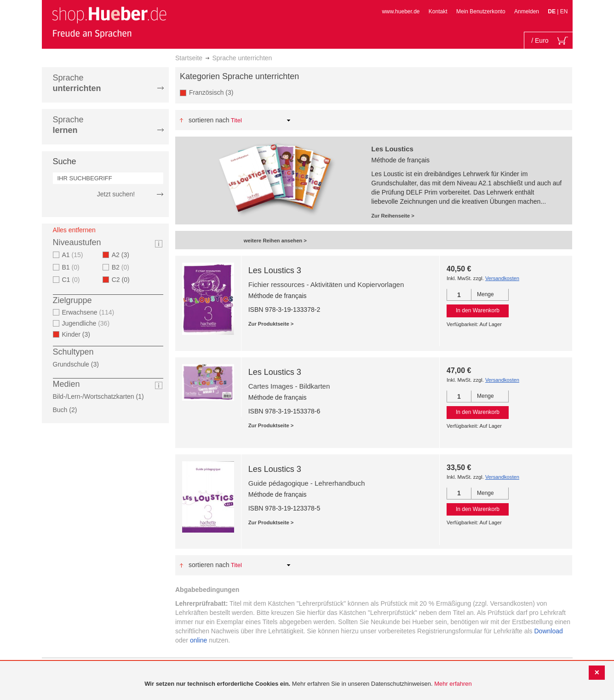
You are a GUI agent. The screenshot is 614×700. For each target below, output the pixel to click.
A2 (123, 255)
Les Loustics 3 (275, 270)
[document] (308, 684)
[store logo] (109, 22)
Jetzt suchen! (116, 194)
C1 (72, 280)
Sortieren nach (209, 120)
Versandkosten (502, 278)
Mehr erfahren (453, 684)
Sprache (77, 83)
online (198, 640)
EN (564, 11)
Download (549, 631)
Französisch (214, 92)
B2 (122, 267)
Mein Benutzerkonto (481, 11)
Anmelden (527, 11)
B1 (72, 267)
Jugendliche (87, 323)
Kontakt (438, 11)
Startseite (189, 58)
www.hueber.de (401, 11)
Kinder (79, 334)
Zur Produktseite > (271, 324)
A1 (74, 255)
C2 (123, 280)
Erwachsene (89, 312)
